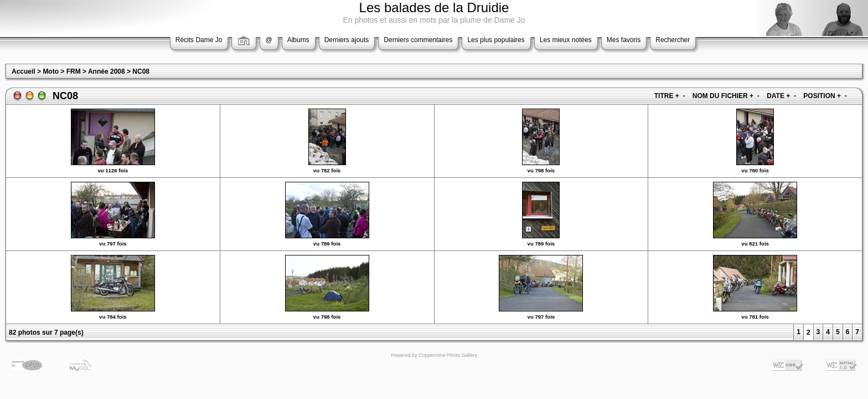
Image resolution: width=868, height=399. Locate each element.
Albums (298, 40)
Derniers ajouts (347, 40)
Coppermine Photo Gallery (448, 355)
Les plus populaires (496, 40)
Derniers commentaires (418, 40)
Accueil (24, 71)
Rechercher (673, 40)
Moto (51, 71)
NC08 (141, 71)
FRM (74, 71)
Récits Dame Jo (199, 40)
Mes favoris (624, 40)
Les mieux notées (566, 40)
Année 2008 (107, 71)
